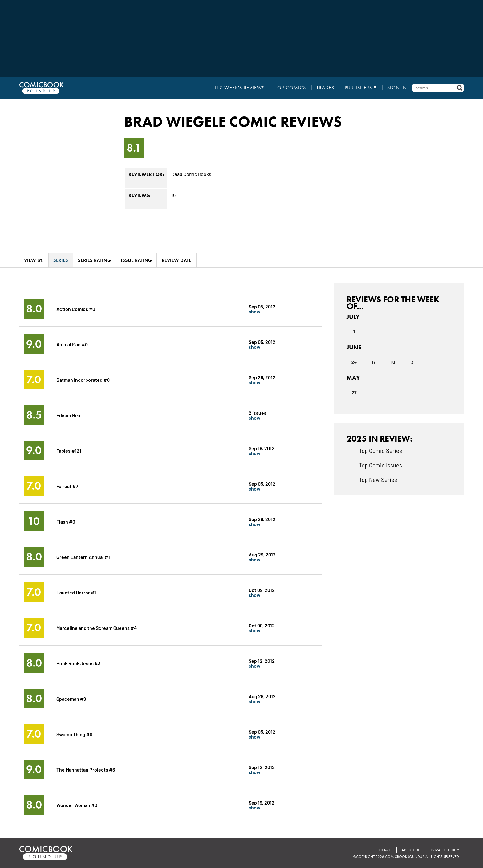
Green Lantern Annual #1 (83, 557)
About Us (411, 850)
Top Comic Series (380, 450)
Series (61, 260)
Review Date (177, 260)
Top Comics (290, 88)
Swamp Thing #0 (74, 734)
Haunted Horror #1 (76, 592)
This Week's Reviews (238, 88)
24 (354, 362)
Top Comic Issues (380, 465)
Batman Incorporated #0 (83, 379)
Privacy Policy (445, 850)
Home (385, 850)
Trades (325, 88)
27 (354, 393)
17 (373, 362)
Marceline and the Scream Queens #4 (97, 628)
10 (393, 362)
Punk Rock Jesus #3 (79, 663)
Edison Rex (68, 415)
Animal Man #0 (72, 344)
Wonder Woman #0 (77, 805)
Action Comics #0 (76, 309)
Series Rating (94, 260)
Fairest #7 (67, 486)
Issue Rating (136, 260)
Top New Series (378, 479)
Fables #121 (69, 450)
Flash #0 (66, 521)
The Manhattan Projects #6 (86, 769)
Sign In (397, 88)
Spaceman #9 (71, 698)
